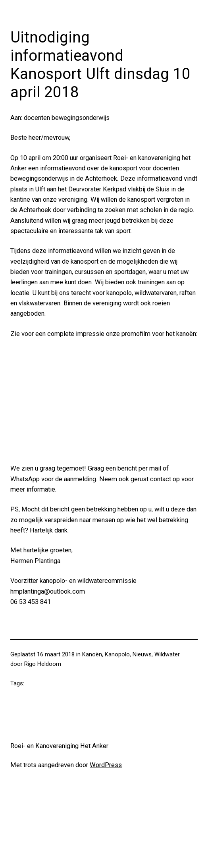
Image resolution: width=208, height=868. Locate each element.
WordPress (106, 765)
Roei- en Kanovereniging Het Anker (59, 746)
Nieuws (142, 655)
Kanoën (92, 655)
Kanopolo (117, 655)
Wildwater (167, 655)
